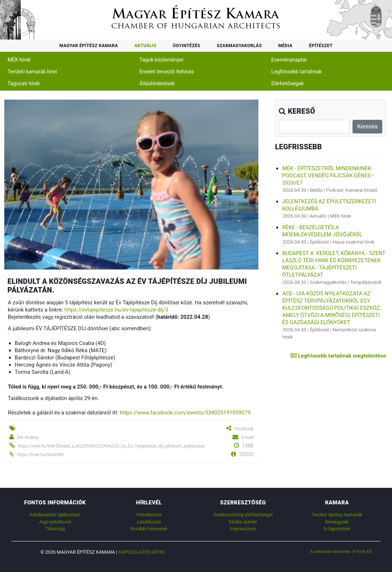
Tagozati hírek (24, 84)
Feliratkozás (149, 515)
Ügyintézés (186, 46)
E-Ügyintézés (337, 529)
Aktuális (145, 46)
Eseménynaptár (289, 60)
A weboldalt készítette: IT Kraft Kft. (342, 551)
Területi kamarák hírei (32, 72)
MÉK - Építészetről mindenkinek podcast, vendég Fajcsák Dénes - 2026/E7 (328, 176)
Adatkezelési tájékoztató (55, 515)
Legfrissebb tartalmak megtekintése (338, 356)
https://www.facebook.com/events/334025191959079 (185, 413)
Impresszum (243, 529)
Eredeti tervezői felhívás (167, 72)
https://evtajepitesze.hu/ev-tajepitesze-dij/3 (116, 310)
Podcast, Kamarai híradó (352, 190)
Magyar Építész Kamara (89, 46)
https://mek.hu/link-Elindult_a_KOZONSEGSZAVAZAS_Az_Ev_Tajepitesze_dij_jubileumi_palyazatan (112, 446)
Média (285, 46)
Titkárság (55, 529)
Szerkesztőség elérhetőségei (243, 515)
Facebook (244, 429)
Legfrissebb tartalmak (297, 72)
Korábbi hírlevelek (149, 529)
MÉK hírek (19, 60)
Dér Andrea (28, 437)
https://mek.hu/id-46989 (41, 455)
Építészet (321, 46)
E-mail (247, 437)
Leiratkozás (149, 522)
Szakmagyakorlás (239, 46)
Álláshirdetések (157, 84)
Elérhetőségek (288, 84)
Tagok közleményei (161, 60)
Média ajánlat (243, 522)
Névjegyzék (337, 522)
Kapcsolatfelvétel (142, 552)
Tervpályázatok (366, 282)
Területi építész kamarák (337, 515)
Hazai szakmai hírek (353, 242)
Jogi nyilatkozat (55, 522)
